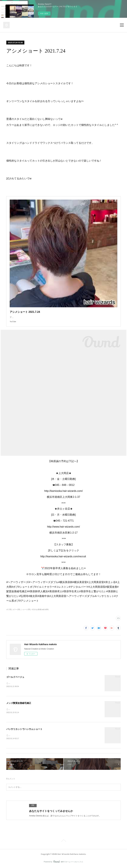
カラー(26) (16, 609)
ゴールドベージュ (15, 677)
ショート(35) (26, 609)
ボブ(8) (9, 609)
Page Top (63, 842)
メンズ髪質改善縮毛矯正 (19, 703)
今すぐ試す (44, 14)
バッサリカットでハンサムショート (24, 730)
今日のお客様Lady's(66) (40, 609)
